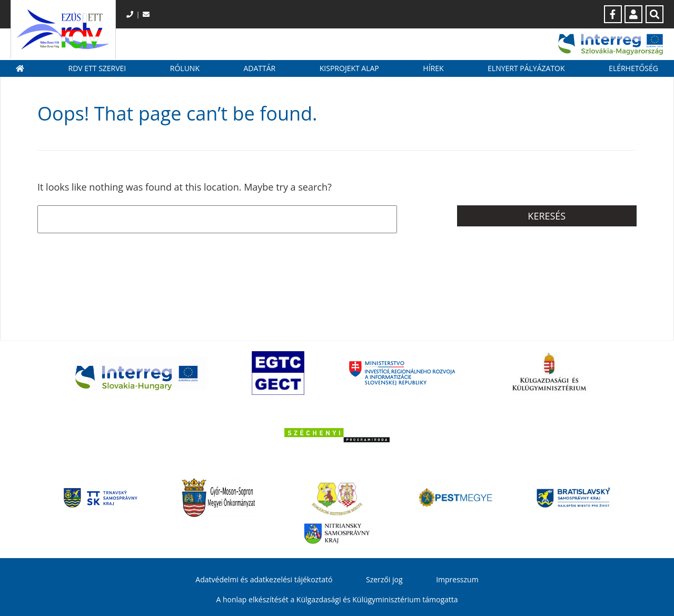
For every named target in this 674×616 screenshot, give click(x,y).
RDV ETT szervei (97, 68)
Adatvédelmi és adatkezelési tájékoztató (264, 579)
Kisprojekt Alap (349, 68)
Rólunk (185, 68)
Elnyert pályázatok (526, 68)
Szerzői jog (384, 579)
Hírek (433, 68)
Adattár (259, 68)
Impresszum (457, 579)
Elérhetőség (633, 68)
